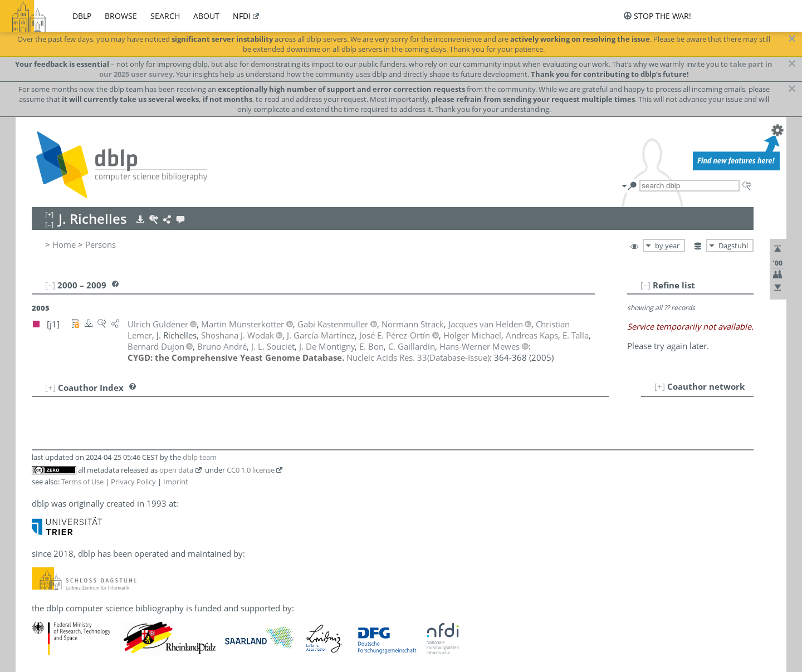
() (418, 357)
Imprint (176, 482)
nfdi (242, 16)
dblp (82, 16)
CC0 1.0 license (251, 470)
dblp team (200, 457)
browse (121, 16)
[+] (660, 386)
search (165, 16)
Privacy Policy (133, 482)
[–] (645, 285)
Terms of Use (82, 482)
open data (176, 470)
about (206, 16)
